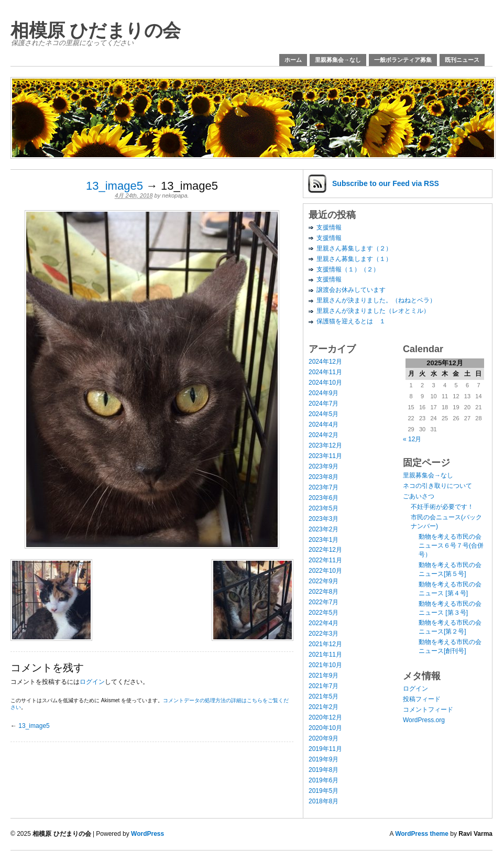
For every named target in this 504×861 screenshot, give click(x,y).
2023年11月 (325, 456)
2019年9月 (324, 759)
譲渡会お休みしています (351, 290)
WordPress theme (422, 834)
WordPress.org (424, 720)
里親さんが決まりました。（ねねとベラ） (376, 300)
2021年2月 (324, 707)
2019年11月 (325, 749)
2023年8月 (324, 477)
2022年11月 (325, 560)
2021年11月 (325, 655)
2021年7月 (324, 686)
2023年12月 (325, 445)
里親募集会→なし (338, 60)
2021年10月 (325, 665)
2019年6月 (324, 780)
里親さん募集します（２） (354, 248)
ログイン (92, 682)
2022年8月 (324, 592)
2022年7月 (324, 602)
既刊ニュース (462, 60)
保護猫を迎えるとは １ (351, 321)
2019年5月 (324, 791)
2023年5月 (324, 508)
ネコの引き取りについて (437, 486)
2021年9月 (324, 675)
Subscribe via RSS (386, 183)
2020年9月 (324, 738)
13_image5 (114, 186)
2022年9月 (324, 581)
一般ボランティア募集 (403, 60)
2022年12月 (325, 550)
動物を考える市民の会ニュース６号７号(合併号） (451, 546)
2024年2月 (324, 435)
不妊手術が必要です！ (442, 507)
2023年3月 (324, 519)
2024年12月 (325, 362)
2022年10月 (325, 571)
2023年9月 (324, 466)
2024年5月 (324, 414)
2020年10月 (325, 728)
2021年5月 (324, 696)
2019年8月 (324, 770)
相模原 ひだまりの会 (96, 30)
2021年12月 (325, 644)
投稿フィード (422, 699)
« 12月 (412, 439)
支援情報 (329, 227)
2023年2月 (324, 529)
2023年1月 (324, 540)
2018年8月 (324, 801)
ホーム (293, 60)
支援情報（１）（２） (348, 269)
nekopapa (174, 195)
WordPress (147, 834)
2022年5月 (324, 613)
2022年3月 (324, 634)
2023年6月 (324, 498)
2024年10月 (325, 383)
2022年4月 (324, 623)
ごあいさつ (419, 496)
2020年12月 (325, 717)
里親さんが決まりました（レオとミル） (373, 311)
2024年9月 (324, 393)
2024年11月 (325, 372)
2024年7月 (324, 404)
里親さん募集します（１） (354, 259)
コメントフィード (428, 710)
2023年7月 (324, 487)
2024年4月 (324, 424)
